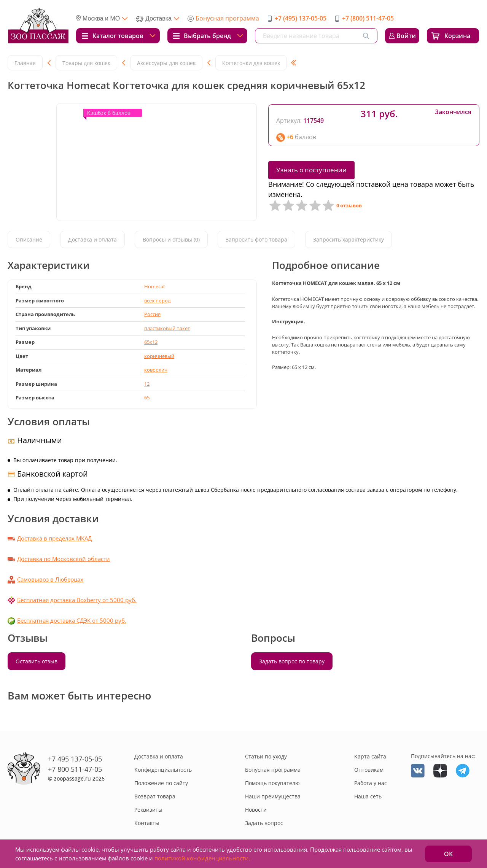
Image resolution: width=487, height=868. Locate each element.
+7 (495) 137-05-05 (301, 18)
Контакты (147, 823)
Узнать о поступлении (311, 170)
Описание (29, 240)
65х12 (151, 342)
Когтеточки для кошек (251, 63)
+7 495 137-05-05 (75, 759)
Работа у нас (371, 783)
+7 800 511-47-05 (75, 769)
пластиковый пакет (167, 328)
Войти (406, 36)
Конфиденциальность (163, 770)
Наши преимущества (273, 796)
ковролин (156, 370)
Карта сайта (370, 756)
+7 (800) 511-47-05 (368, 18)
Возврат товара (155, 796)
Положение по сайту (161, 783)
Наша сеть (368, 796)
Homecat (155, 286)
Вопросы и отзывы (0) (171, 240)
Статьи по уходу (266, 756)
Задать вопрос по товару (292, 661)
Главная (25, 63)
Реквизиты (148, 810)
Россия (152, 314)
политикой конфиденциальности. (202, 858)
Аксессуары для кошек (166, 63)
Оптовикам (369, 770)
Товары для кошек (86, 63)
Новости (256, 810)
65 (147, 397)
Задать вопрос (264, 823)
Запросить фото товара (256, 240)
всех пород (157, 300)
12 (147, 384)
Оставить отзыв (37, 661)
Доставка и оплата (92, 240)
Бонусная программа (227, 18)
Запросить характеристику (349, 240)
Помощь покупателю (272, 783)
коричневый (159, 356)
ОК (448, 854)
